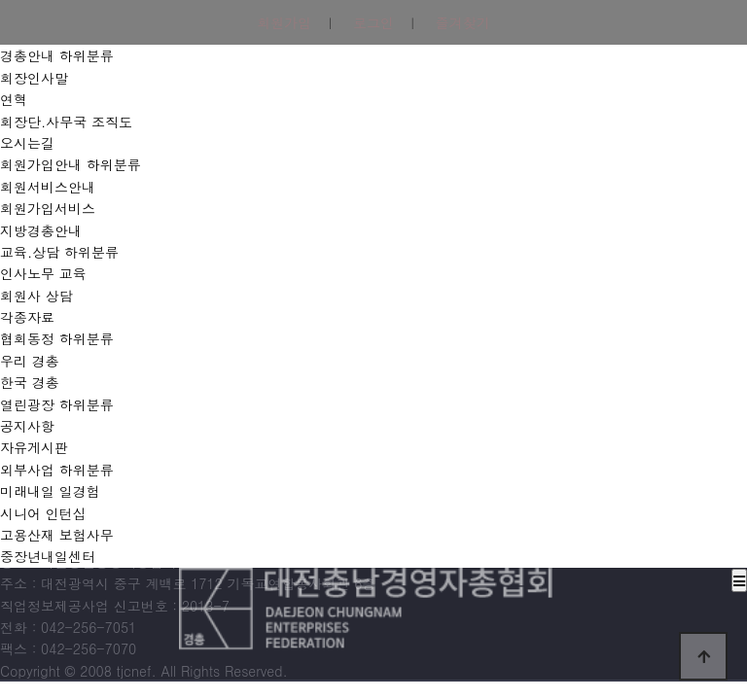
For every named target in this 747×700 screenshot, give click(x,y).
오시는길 (27, 143)
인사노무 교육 (43, 273)
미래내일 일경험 (50, 491)
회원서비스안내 (48, 187)
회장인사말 (34, 78)
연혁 (14, 99)
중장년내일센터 (48, 556)
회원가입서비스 (48, 208)
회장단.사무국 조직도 (66, 122)
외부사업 (27, 470)
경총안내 (27, 55)
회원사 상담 (36, 296)
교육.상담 (30, 252)
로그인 (373, 22)
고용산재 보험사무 (57, 535)
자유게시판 (34, 447)
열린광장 (27, 404)
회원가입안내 (41, 164)
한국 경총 (30, 382)
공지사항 (27, 426)
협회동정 (27, 338)
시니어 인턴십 (43, 513)
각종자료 (27, 317)
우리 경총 (30, 361)
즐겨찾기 (463, 22)
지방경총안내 (41, 230)
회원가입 (284, 22)
